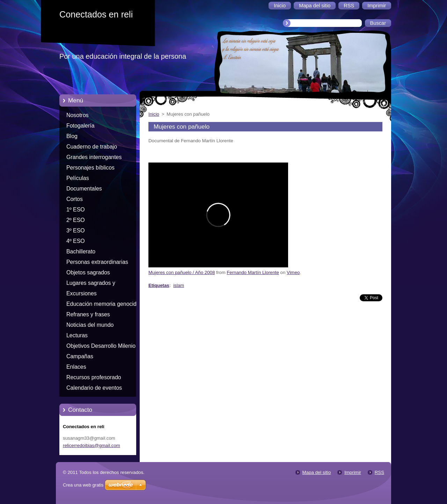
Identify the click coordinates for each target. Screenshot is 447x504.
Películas (78, 178)
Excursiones (82, 293)
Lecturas (77, 335)
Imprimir (353, 472)
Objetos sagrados (88, 272)
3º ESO (76, 231)
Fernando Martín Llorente (253, 272)
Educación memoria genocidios (105, 304)
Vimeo (293, 272)
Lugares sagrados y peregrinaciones (91, 284)
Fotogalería (80, 126)
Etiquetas (159, 285)
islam (179, 285)
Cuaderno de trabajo (92, 147)
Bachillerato (81, 251)
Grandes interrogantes (94, 157)
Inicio (154, 114)
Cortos (75, 199)
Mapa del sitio (317, 472)
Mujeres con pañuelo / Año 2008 (182, 272)
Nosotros (78, 115)
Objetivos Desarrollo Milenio (101, 346)
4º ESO (76, 241)
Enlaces (76, 367)
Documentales (84, 189)
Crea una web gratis (83, 485)
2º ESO (76, 220)
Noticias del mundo (90, 325)
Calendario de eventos (94, 388)
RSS (379, 472)
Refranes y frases (88, 314)
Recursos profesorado (94, 377)
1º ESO (76, 210)
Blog (72, 136)
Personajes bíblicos (90, 168)
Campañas (80, 356)
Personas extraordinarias (97, 262)
